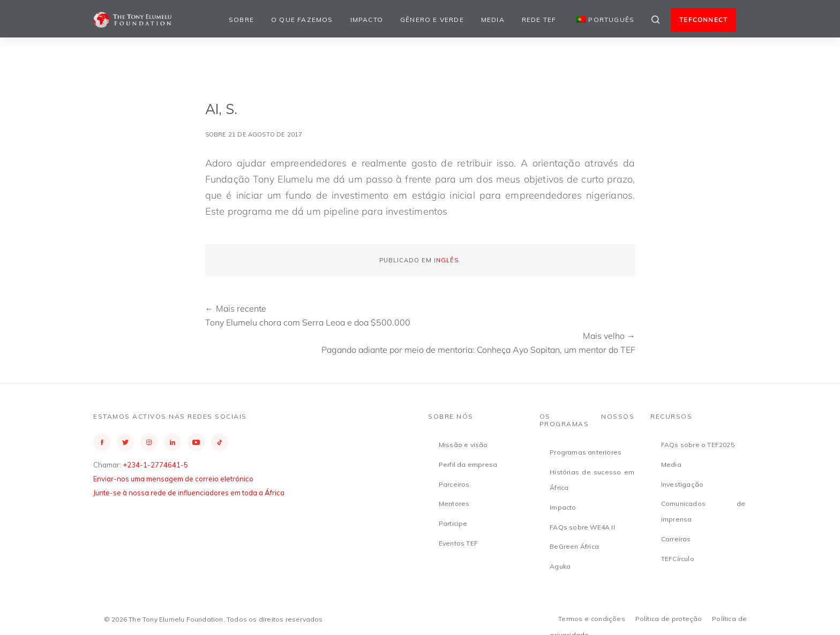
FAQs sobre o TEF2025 (698, 445)
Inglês (446, 260)
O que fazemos (302, 20)
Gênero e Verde (432, 20)
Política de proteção (669, 619)
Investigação (682, 484)
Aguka (560, 566)
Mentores (454, 504)
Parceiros (454, 484)
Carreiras (676, 539)
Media (493, 20)
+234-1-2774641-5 (155, 465)
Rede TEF (539, 20)
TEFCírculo (678, 559)
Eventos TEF (458, 543)
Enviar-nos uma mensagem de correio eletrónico (173, 479)
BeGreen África (574, 546)
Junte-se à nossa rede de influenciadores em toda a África (189, 493)
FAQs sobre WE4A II (582, 527)
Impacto (367, 20)
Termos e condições (592, 619)
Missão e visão (463, 445)
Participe (453, 523)
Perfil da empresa (468, 464)
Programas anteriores (586, 452)
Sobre (241, 20)
